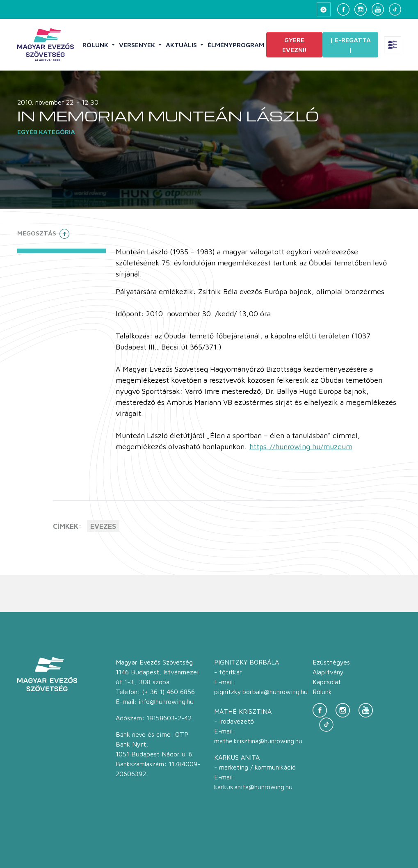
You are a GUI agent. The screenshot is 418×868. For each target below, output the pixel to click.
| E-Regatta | (350, 45)
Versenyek (138, 45)
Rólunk (96, 45)
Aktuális (182, 45)
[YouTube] (378, 9)
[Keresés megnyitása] (324, 9)
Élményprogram (236, 45)
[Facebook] (343, 9)
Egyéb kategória (46, 132)
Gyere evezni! (295, 45)
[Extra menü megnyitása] (393, 45)
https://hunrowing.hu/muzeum (301, 447)
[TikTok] (395, 9)
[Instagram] (361, 9)
